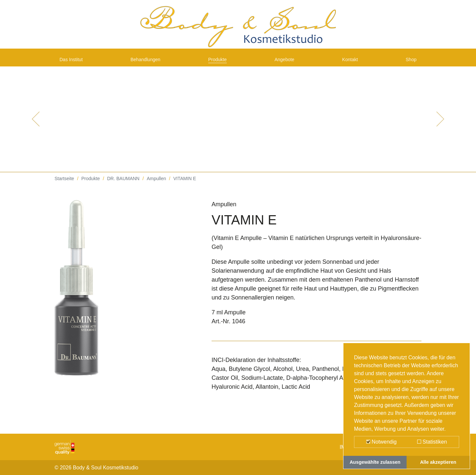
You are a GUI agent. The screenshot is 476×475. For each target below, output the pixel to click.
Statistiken (432, 442)
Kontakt (352, 63)
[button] (36, 126)
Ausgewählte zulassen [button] (375, 462)
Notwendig (381, 442)
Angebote (287, 63)
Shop (410, 63)
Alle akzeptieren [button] (438, 462)
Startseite (64, 185)
